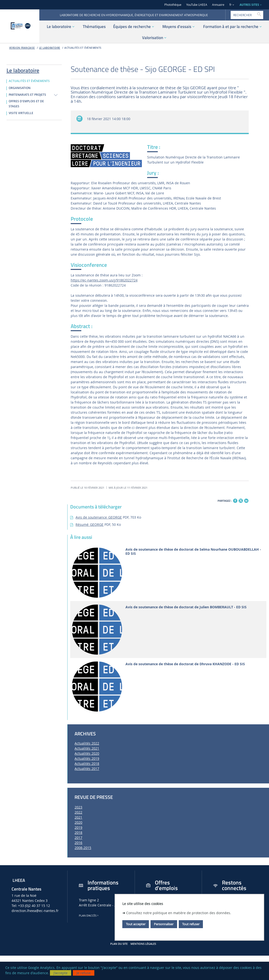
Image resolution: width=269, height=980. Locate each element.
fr (231, 5)
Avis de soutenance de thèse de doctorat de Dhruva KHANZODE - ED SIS (185, 664)
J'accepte (61, 973)
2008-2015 (83, 848)
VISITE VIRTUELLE (21, 113)
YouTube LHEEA (197, 5)
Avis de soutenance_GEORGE (99, 517)
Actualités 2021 (87, 748)
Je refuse (84, 973)
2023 (78, 807)
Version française (22, 48)
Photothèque (173, 5)
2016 (78, 843)
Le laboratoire (50, 48)
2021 (78, 817)
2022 (78, 812)
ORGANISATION (20, 88)
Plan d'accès (89, 916)
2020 (78, 822)
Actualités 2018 (87, 764)
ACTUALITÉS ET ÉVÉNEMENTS (83, 48)
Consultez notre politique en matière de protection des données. (179, 913)
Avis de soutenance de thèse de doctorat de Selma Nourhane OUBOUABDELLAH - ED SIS (193, 552)
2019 (78, 827)
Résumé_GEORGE (90, 524)
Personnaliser (164, 924)
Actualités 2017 (87, 769)
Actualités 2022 (87, 743)
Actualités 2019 (87, 758)
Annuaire (218, 5)
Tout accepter (136, 924)
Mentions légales (143, 944)
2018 (78, 833)
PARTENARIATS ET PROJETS (27, 95)
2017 (78, 838)
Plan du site (119, 944)
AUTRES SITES (249, 5)
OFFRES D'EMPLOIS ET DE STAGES (26, 104)
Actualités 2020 (87, 753)
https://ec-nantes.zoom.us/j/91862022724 (104, 280)
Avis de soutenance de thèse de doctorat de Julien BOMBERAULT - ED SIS (186, 607)
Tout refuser (191, 924)
